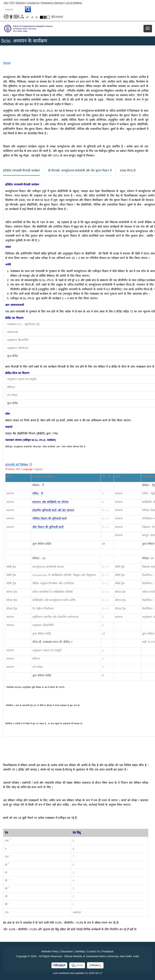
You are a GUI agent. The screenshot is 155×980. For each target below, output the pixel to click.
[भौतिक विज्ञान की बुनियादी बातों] (49, 519)
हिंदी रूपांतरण (57, 17)
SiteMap (80, 951)
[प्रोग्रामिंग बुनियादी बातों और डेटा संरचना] (53, 510)
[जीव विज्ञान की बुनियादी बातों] (48, 527)
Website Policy (50, 951)
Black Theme (41, 17)
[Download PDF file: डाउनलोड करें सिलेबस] (19, 465)
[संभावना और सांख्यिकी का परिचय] (50, 502)
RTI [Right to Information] (12, 3)
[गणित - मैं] (38, 494)
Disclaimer (67, 951)
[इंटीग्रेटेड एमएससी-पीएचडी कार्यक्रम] (21, 171)
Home (7, 63)
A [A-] (37, 17)
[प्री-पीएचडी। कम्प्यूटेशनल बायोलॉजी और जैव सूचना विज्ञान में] (80, 171)
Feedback (108, 951)
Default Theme (48, 17)
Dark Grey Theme (45, 17)
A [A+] (28, 17)
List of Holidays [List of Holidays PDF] (74, 3)
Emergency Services (52, 3)
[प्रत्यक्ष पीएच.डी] (128, 171)
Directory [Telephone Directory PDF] (21, 3)
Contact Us (34, 3)
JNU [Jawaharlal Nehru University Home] (6, 3)
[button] (148, 28)
